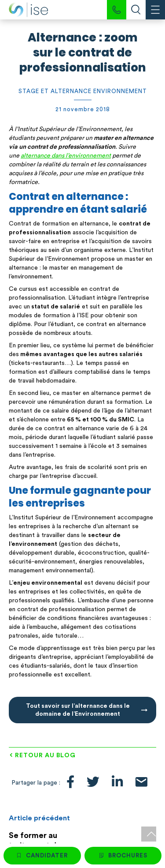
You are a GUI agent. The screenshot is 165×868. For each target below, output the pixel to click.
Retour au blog (45, 755)
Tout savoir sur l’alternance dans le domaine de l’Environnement (78, 710)
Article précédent (39, 818)
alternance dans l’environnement (66, 156)
